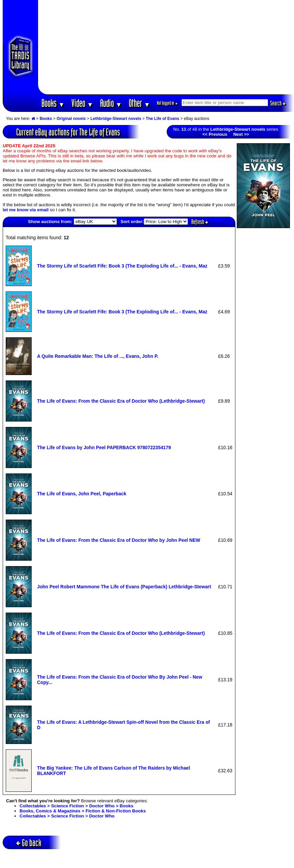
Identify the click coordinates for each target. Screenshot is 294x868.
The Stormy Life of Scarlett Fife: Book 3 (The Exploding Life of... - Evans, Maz (122, 266)
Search (278, 103)
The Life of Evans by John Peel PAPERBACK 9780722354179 (104, 447)
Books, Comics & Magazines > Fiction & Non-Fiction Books (83, 811)
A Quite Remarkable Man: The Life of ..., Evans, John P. (98, 356)
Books (53, 103)
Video (82, 103)
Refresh (200, 222)
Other (139, 103)
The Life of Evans (162, 119)
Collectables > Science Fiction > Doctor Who (67, 816)
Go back (29, 843)
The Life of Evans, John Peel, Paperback (82, 494)
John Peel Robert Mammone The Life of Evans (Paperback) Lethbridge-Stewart (124, 587)
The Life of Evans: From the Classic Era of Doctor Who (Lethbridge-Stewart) (121, 401)
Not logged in (168, 103)
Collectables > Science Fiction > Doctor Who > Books (76, 806)
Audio (111, 103)
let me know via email (26, 210)
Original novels (71, 119)
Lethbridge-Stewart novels (116, 119)
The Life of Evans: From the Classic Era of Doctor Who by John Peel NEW (119, 540)
